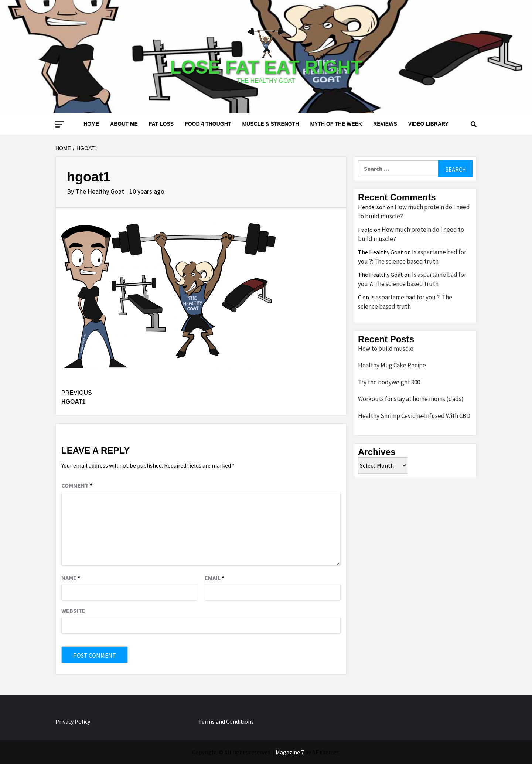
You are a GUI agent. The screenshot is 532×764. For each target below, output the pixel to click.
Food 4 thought (208, 124)
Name (71, 578)
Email (214, 578)
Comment (77, 485)
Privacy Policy (73, 721)
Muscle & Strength (270, 124)
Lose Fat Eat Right (266, 67)
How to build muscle (386, 349)
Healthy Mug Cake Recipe (392, 365)
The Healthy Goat (100, 191)
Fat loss (161, 124)
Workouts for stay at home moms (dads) (411, 399)
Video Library (428, 124)
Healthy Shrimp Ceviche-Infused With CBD (414, 416)
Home (91, 124)
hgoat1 (131, 397)
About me (124, 124)
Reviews (385, 124)
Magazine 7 (290, 752)
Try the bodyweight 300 (389, 382)
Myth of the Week (336, 124)
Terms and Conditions (226, 721)
